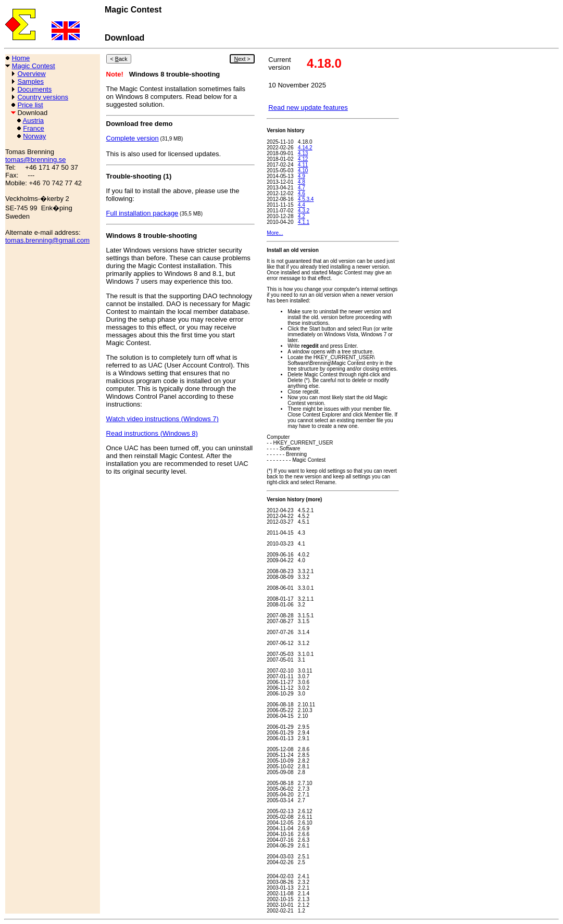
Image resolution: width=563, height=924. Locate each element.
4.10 (303, 170)
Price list (30, 105)
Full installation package (142, 213)
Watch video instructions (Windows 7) (162, 419)
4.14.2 (305, 148)
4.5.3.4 (306, 199)
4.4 (302, 205)
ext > (242, 59)
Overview (31, 74)
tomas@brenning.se (36, 160)
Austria (33, 121)
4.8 (302, 182)
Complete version (133, 138)
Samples (30, 81)
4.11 (303, 165)
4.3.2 (304, 211)
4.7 (302, 188)
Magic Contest (34, 66)
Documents (34, 89)
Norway (34, 136)
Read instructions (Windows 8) (152, 433)
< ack (119, 59)
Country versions (43, 97)
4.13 (303, 153)
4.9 (302, 176)
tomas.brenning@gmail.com (47, 240)
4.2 (302, 216)
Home (21, 58)
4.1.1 (304, 222)
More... (275, 233)
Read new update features (308, 107)
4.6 (302, 193)
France (33, 128)
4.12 (303, 159)
